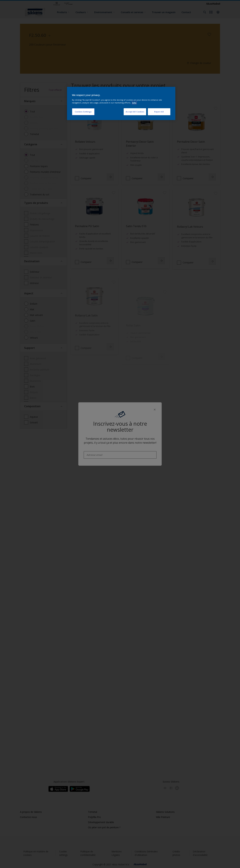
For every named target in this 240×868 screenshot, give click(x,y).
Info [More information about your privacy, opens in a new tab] (134, 103)
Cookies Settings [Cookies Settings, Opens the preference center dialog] (83, 112)
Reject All (159, 112)
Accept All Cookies (135, 112)
